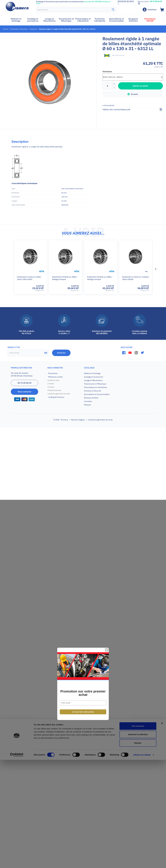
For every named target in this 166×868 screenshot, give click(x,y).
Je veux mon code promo (83, 462)
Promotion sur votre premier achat (83, 443)
